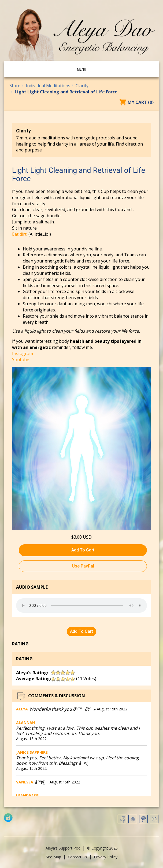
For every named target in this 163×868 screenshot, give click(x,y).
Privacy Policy (106, 857)
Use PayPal (83, 566)
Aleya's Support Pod (63, 848)
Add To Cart (83, 550)
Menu (81, 69)
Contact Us (77, 857)
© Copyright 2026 (102, 848)
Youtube (21, 360)
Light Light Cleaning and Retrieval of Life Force (66, 92)
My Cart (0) (141, 102)
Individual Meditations (48, 86)
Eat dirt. (20, 234)
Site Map (53, 857)
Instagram (23, 353)
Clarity (82, 86)
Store (15, 86)
